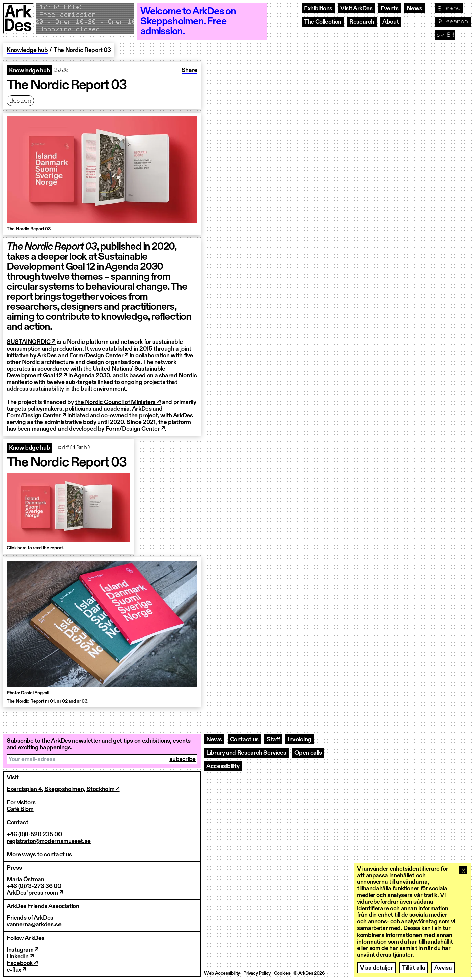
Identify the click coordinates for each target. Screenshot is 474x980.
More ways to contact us (39, 855)
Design (20, 101)
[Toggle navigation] (449, 8)
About (391, 22)
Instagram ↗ (23, 950)
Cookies (282, 973)
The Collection (323, 22)
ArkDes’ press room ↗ (35, 893)
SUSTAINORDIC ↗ (31, 342)
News (415, 9)
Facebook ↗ (22, 963)
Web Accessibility (222, 973)
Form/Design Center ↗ (99, 356)
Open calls (308, 753)
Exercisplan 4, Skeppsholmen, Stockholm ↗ (63, 789)
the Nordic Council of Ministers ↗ (118, 402)
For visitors (21, 803)
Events (390, 9)
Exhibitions (318, 9)
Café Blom (20, 809)
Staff (273, 740)
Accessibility (223, 766)
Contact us (244, 740)
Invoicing (300, 740)
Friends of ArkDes (30, 918)
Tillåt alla (413, 968)
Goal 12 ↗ (55, 376)
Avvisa (443, 968)
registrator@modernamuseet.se (49, 841)
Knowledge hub (27, 50)
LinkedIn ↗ (20, 957)
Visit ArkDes (357, 9)
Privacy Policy (257, 973)
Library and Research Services (246, 753)
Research (362, 22)
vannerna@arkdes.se (34, 925)
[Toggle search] (453, 22)
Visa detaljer (376, 968)
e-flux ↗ (17, 970)
